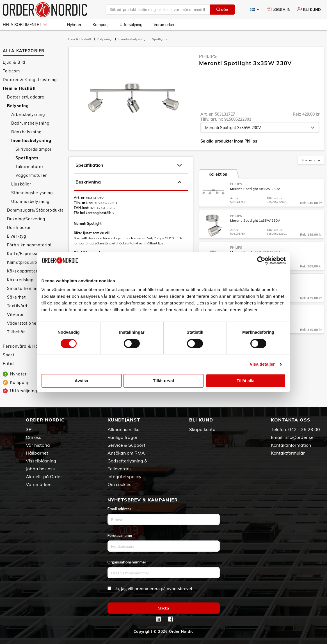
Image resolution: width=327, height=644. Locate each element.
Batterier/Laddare (26, 97)
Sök (222, 10)
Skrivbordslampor (34, 149)
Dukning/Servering (26, 219)
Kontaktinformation (291, 445)
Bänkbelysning (26, 132)
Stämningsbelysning (32, 193)
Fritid (8, 364)
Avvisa (81, 381)
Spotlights (27, 158)
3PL (30, 429)
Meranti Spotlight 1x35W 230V (255, 220)
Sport (9, 355)
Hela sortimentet (25, 25)
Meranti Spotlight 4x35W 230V (255, 189)
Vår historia (38, 445)
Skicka (163, 608)
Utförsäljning (131, 25)
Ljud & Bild (14, 62)
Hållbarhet (37, 453)
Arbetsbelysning (28, 114)
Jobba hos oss (40, 469)
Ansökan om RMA (126, 453)
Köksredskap (20, 280)
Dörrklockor (19, 228)
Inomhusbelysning (31, 141)
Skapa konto (202, 429)
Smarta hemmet (24, 288)
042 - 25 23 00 (304, 429)
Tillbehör (16, 332)
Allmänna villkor (124, 429)
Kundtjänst (124, 420)
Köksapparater (22, 271)
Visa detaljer (262, 364)
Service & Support (126, 445)
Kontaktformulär (288, 453)
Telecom (11, 71)
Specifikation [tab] (129, 165)
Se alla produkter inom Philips (229, 141)
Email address (121, 509)
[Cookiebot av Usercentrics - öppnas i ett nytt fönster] (261, 260)
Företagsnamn (121, 535)
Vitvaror (15, 315)
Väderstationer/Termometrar (35, 323)
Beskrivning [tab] (129, 182)
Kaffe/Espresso (23, 254)
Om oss (34, 437)
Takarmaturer (29, 167)
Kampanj (100, 25)
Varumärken (164, 25)
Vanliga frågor (123, 437)
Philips (208, 56)
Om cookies (119, 484)
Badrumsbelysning (30, 123)
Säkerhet (16, 297)
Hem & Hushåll (19, 88)
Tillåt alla (246, 381)
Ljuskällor (21, 184)
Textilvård (17, 306)
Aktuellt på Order (44, 476)
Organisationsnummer (128, 562)
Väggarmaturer (31, 175)
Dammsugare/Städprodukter (35, 210)
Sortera (311, 161)
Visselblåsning (41, 461)
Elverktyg (17, 236)
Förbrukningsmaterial (29, 245)
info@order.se (299, 437)
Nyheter (74, 25)
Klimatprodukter (24, 262)
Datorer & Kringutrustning (30, 80)
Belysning (18, 106)
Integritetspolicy (124, 476)
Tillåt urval (163, 381)
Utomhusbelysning (30, 201)
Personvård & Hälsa (24, 346)
